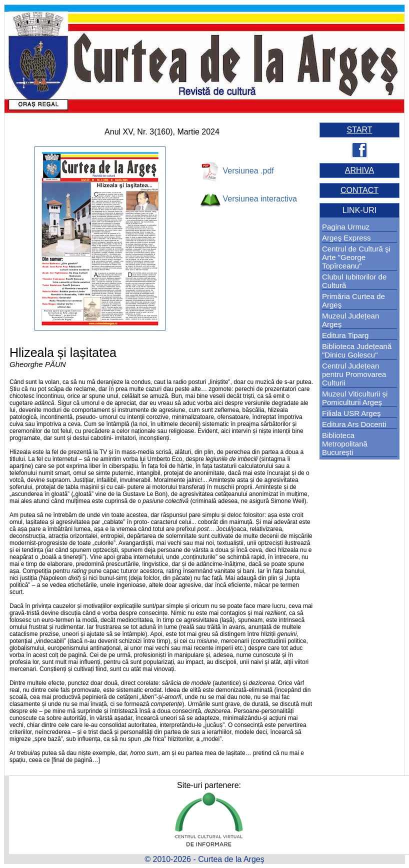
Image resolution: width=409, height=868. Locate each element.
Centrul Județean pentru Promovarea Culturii (354, 374)
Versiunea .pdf (248, 171)
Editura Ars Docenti (354, 424)
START (360, 130)
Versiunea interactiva (260, 199)
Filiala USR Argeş (351, 413)
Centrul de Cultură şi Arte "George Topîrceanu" (356, 257)
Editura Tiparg (345, 335)
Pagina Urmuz (346, 227)
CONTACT (359, 190)
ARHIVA (359, 170)
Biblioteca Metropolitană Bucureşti (345, 444)
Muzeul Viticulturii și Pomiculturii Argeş (355, 398)
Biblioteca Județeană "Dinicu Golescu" (357, 350)
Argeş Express (346, 238)
